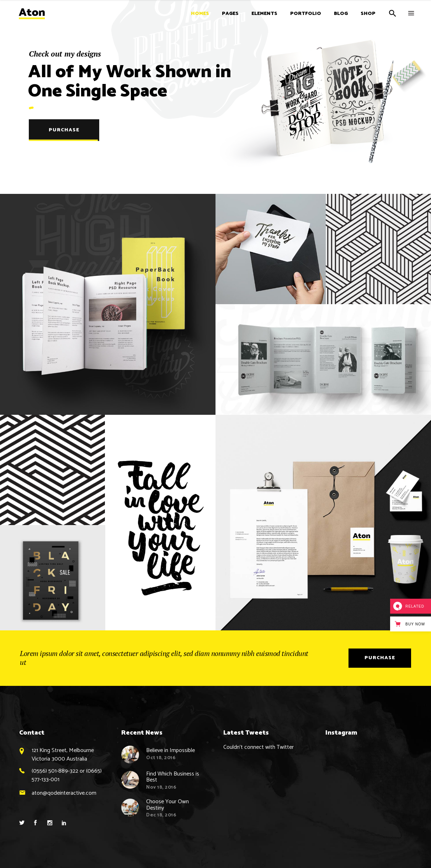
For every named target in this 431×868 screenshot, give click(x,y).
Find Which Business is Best (173, 777)
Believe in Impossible (171, 750)
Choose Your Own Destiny (167, 805)
